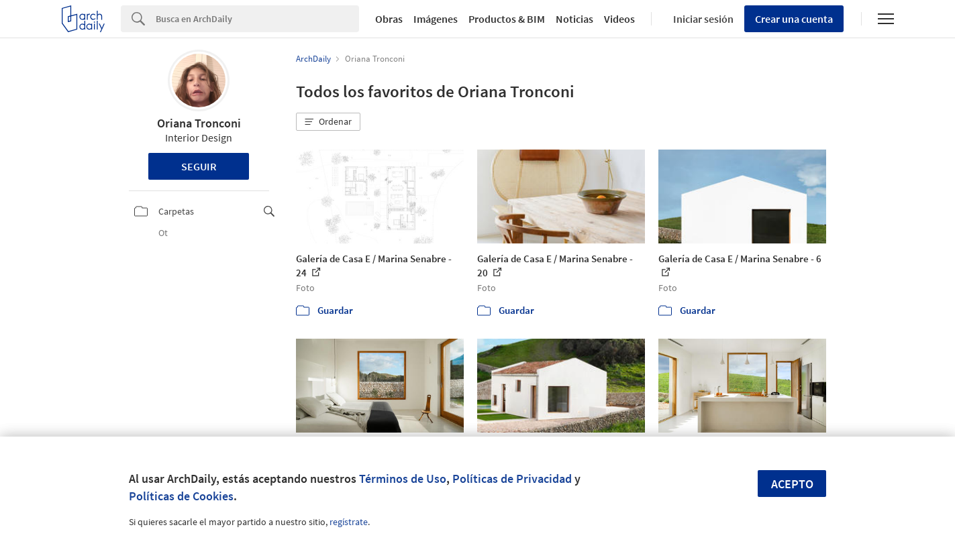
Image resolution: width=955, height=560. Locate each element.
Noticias (574, 19)
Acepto (792, 484)
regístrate (349, 522)
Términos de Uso (403, 479)
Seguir (199, 166)
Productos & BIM (507, 19)
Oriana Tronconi (199, 123)
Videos (619, 19)
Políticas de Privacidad (512, 479)
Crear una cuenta (794, 19)
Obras (389, 19)
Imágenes (436, 19)
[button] (328, 122)
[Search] (257, 19)
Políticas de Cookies (181, 496)
